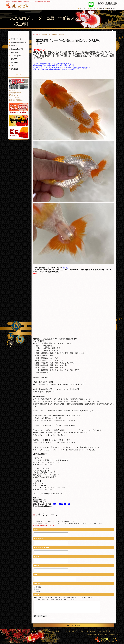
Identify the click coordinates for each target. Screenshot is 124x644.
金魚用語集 (14, 69)
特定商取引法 (74, 631)
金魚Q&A (14, 59)
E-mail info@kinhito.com (15, 99)
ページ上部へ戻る (74, 625)
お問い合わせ (111, 8)
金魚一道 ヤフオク (19, 120)
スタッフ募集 (92, 631)
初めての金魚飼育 (17, 49)
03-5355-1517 (107, 3)
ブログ (13, 66)
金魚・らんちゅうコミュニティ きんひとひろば (19, 108)
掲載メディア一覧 (63, 631)
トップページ (83, 8)
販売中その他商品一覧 (18, 42)
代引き (37, 589)
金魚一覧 (92, 8)
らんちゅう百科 (16, 56)
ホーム (36, 631)
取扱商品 (14, 46)
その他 (37, 591)
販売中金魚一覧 (16, 39)
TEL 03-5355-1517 (14, 96)
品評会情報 (14, 62)
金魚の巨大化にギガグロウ (19, 133)
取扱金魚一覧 (44, 631)
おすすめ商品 (101, 8)
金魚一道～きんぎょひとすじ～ (106, 639)
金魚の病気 (14, 52)
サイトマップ (102, 631)
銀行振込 (38, 587)
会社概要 (83, 631)
